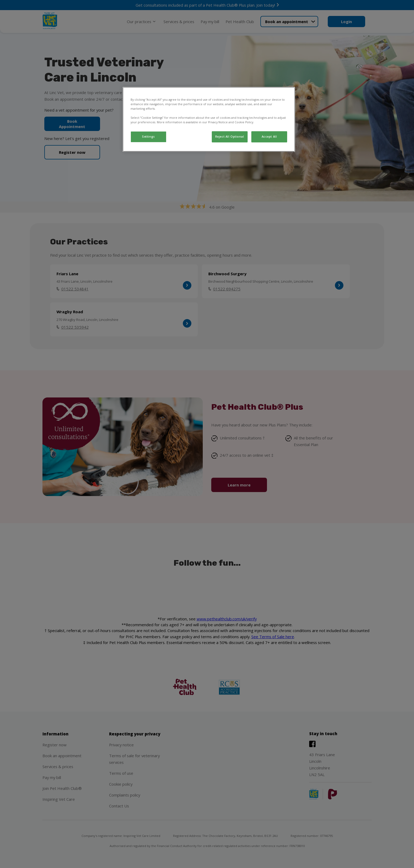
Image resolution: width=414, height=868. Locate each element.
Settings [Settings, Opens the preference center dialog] (148, 137)
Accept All (269, 137)
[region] (209, 119)
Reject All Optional (230, 137)
